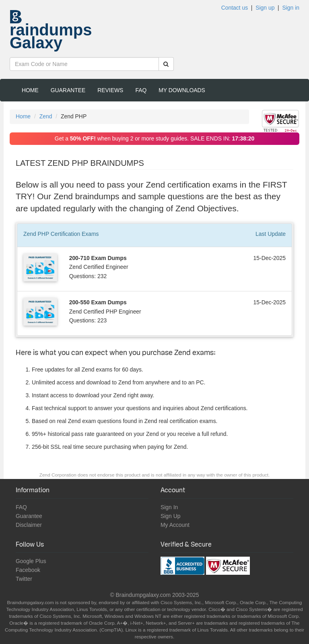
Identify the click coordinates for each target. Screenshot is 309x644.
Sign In (169, 507)
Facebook (28, 570)
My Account (175, 525)
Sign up (265, 8)
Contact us (235, 8)
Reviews (110, 90)
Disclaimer (29, 525)
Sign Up (170, 516)
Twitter (24, 579)
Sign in (291, 8)
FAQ (141, 90)
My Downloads (182, 90)
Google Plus (31, 561)
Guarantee (68, 90)
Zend (46, 116)
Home (30, 90)
